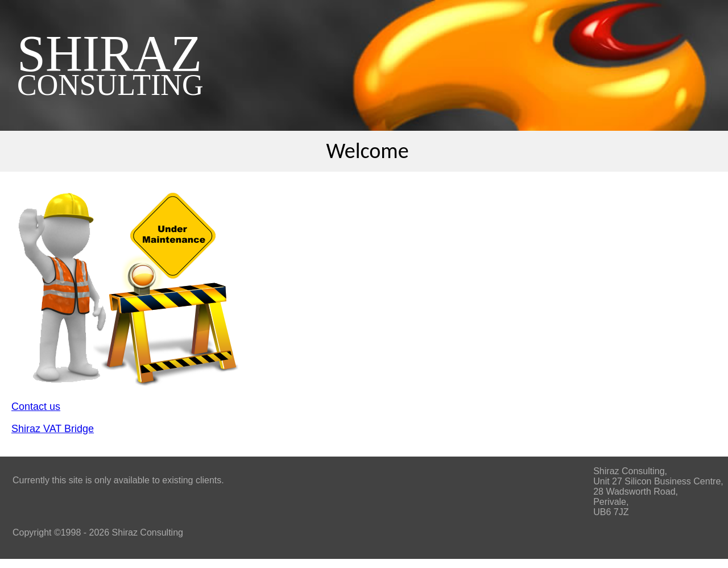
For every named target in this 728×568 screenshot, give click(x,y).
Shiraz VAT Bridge (53, 429)
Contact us (36, 407)
